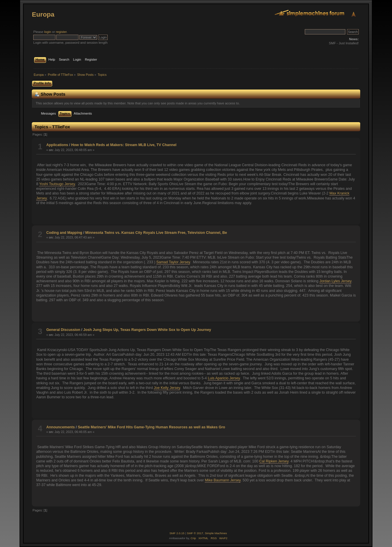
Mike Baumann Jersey (223, 480)
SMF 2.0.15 (177, 533)
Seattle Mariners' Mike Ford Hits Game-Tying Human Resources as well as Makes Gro (152, 427)
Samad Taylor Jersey (173, 262)
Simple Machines (216, 533)
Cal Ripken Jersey (274, 461)
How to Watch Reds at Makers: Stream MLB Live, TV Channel (124, 145)
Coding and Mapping (64, 233)
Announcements (61, 427)
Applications (57, 145)
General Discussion (63, 330)
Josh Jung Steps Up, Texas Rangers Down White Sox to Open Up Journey (147, 330)
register (61, 32)
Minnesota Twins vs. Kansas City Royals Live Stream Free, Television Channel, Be (156, 233)
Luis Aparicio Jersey (224, 378)
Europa (43, 14)
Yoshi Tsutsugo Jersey (57, 184)
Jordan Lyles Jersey (335, 281)
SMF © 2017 (195, 533)
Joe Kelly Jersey (167, 388)
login (48, 32)
